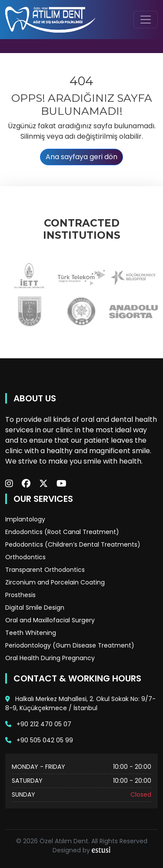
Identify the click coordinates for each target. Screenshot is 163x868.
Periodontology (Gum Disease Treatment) (70, 645)
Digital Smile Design (35, 608)
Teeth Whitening (31, 633)
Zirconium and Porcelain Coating (55, 582)
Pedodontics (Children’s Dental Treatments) (73, 544)
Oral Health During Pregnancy (50, 658)
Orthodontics (25, 557)
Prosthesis (20, 595)
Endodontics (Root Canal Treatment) (62, 532)
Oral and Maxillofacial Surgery (50, 620)
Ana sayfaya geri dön (81, 157)
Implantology (25, 519)
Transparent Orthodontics (45, 570)
